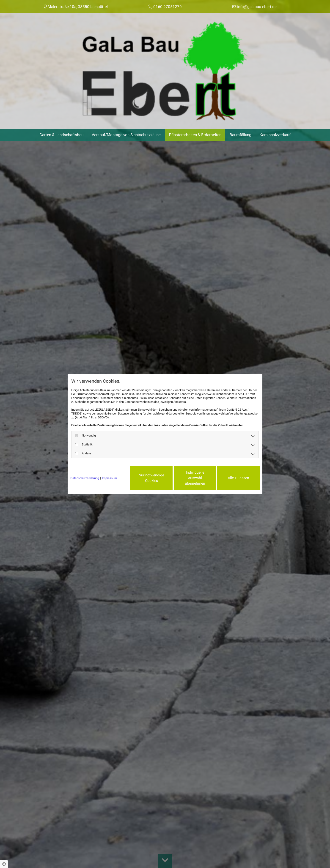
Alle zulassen (238, 478)
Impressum (109, 478)
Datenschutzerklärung (85, 478)
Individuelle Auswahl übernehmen (195, 478)
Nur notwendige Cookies (151, 478)
